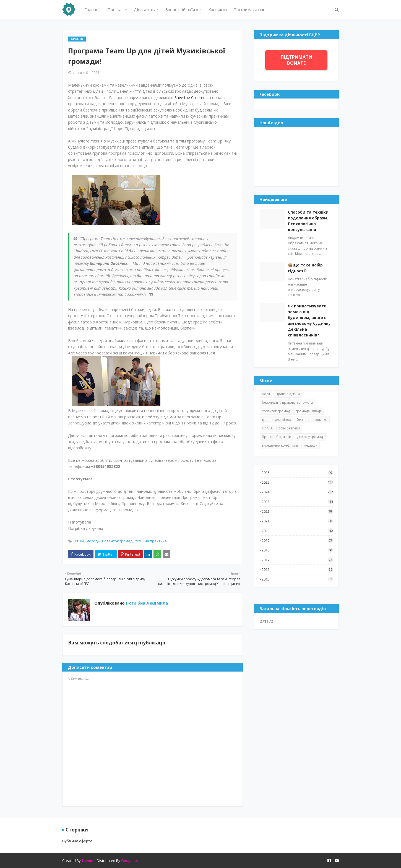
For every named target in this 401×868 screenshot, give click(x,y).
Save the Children (190, 98)
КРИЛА (79, 541)
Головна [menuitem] (93, 9)
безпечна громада (312, 420)
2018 (297, 550)
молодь (93, 541)
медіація (311, 445)
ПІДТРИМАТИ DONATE (296, 60)
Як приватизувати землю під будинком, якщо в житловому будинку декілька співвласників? (309, 320)
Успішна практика (151, 541)
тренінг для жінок (276, 420)
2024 (297, 492)
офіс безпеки (289, 428)
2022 (297, 511)
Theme (87, 861)
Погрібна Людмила (146, 603)
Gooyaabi (129, 861)
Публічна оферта (77, 841)
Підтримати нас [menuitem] (249, 9)
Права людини (288, 394)
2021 (297, 521)
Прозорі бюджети (277, 437)
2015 (297, 579)
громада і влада (309, 411)
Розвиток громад (117, 541)
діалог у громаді (310, 437)
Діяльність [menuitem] (144, 9)
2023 (297, 502)
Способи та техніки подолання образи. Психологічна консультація (308, 221)
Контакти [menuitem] (218, 9)
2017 (297, 560)
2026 (297, 473)
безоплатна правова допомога (287, 402)
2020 (297, 531)
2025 (297, 482)
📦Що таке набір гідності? (305, 268)
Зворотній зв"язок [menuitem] (183, 9)
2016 (297, 569)
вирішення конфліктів (280, 445)
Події (266, 394)
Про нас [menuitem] (115, 9)
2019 (297, 540)
